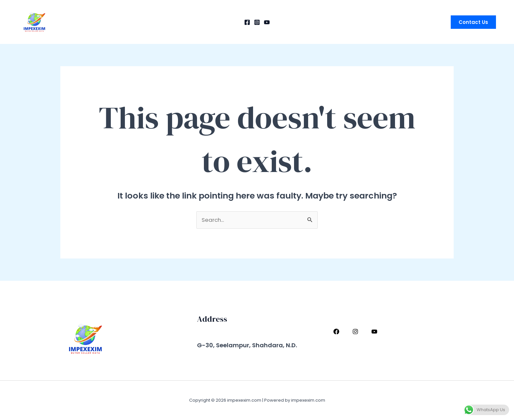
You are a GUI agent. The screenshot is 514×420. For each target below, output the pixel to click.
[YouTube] (267, 22)
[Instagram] (257, 22)
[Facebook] (247, 22)
